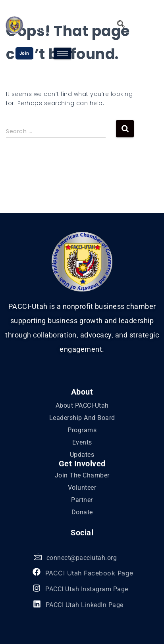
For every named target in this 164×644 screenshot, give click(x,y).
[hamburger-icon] (63, 53)
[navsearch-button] (119, 25)
